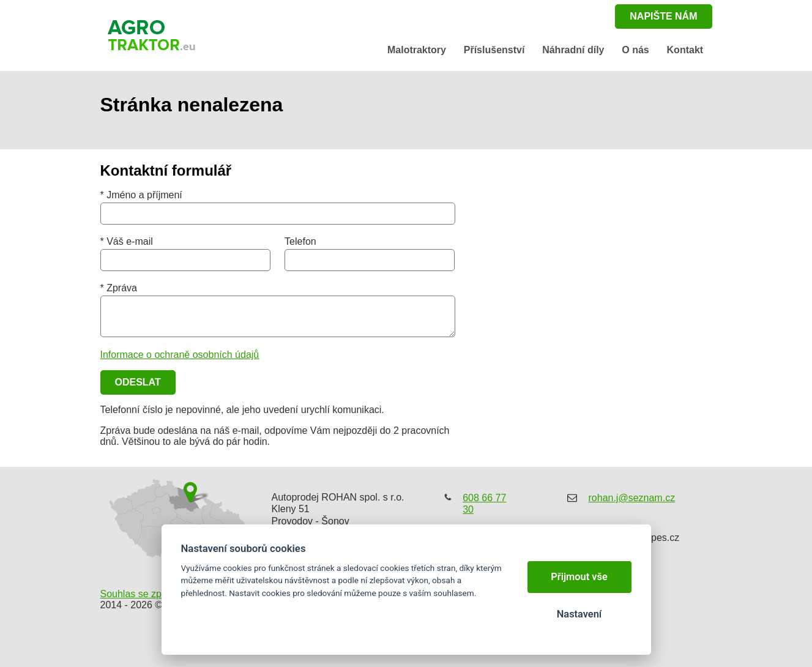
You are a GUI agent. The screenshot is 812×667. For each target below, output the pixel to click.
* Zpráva (119, 288)
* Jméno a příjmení (141, 195)
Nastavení (579, 614)
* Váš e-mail (127, 241)
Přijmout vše (579, 577)
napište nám (663, 16)
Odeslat (138, 382)
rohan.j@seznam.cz (632, 498)
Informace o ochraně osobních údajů (180, 355)
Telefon (300, 241)
